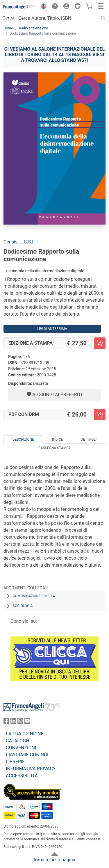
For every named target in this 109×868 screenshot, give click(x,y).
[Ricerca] (103, 18)
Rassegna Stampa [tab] (54, 448)
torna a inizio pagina (54, 860)
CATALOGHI (18, 741)
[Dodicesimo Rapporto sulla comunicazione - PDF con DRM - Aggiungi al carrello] (100, 415)
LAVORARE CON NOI (27, 755)
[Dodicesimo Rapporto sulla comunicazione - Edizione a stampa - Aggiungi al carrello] (100, 343)
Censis (10, 242)
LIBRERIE (15, 762)
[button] (42, 7)
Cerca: (9, 18)
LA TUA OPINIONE (25, 734)
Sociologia (23, 606)
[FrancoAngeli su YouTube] (27, 722)
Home (8, 28)
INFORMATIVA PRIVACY (31, 769)
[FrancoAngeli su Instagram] (20, 722)
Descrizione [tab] (23, 440)
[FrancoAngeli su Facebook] (6, 722)
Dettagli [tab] (89, 440)
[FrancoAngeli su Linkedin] (13, 722)
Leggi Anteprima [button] (52, 329)
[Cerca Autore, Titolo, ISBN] (58, 18)
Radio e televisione (33, 28)
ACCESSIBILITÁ (22, 776)
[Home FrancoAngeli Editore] (19, 7)
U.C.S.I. (27, 242)
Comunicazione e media (34, 596)
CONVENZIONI (21, 748)
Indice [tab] (58, 440)
